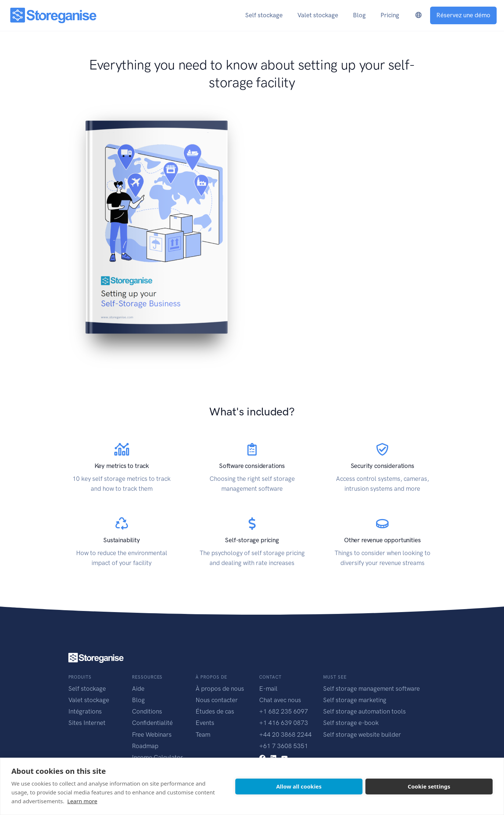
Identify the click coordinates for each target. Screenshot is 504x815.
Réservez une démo (463, 15)
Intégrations (85, 711)
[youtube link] (285, 757)
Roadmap (145, 746)
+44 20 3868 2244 (285, 734)
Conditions (147, 711)
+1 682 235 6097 (284, 711)
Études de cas (215, 711)
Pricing (390, 15)
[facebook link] (262, 757)
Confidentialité (152, 723)
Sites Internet (87, 723)
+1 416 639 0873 (284, 723)
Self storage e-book (351, 723)
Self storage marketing (355, 700)
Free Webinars (152, 734)
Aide (138, 689)
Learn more (82, 801)
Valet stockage (89, 700)
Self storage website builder (362, 734)
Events (205, 723)
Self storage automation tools (364, 711)
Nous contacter (217, 700)
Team (203, 734)
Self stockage (87, 689)
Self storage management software (371, 689)
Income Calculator (158, 757)
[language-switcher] (418, 15)
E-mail (268, 689)
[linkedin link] (274, 757)
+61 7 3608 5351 (284, 746)
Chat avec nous (280, 700)
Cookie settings (429, 786)
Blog (138, 700)
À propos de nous (220, 689)
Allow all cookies (299, 786)
